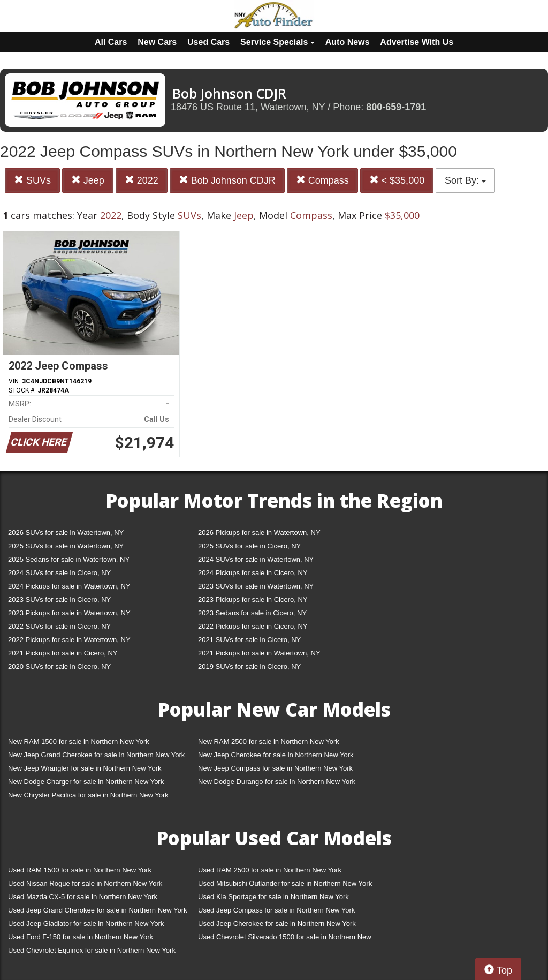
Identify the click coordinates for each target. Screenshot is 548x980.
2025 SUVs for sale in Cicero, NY (249, 546)
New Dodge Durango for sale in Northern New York (277, 782)
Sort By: (465, 180)
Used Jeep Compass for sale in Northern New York (276, 910)
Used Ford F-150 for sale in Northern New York (81, 937)
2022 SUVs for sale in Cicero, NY (59, 626)
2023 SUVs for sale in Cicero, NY (59, 600)
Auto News (348, 42)
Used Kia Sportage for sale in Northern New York (273, 897)
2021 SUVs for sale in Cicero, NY (249, 640)
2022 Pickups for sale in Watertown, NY (69, 640)
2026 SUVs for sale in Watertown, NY (66, 533)
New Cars (157, 42)
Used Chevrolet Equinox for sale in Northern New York (92, 950)
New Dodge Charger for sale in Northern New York (86, 782)
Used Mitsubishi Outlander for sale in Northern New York (285, 883)
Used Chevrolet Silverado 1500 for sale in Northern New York (285, 939)
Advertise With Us (417, 42)
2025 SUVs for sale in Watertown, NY (66, 546)
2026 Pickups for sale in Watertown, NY (259, 533)
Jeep (88, 180)
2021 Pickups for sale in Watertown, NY (259, 653)
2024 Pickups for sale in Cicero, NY (253, 573)
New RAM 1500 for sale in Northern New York (79, 741)
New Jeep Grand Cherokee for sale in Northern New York (96, 755)
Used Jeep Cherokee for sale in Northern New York (277, 924)
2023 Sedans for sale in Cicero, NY (252, 613)
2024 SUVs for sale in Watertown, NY (256, 559)
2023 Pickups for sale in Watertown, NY (69, 613)
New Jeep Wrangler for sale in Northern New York (85, 768)
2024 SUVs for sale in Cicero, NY (59, 573)
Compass (322, 180)
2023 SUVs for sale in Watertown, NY (256, 586)
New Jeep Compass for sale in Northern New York (275, 768)
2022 (142, 180)
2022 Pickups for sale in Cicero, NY (253, 626)
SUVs (32, 180)
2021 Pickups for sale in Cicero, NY (63, 653)
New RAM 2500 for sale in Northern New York (269, 741)
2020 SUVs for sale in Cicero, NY (59, 666)
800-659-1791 (396, 107)
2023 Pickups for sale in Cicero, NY (253, 600)
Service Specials (277, 42)
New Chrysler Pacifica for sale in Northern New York (88, 795)
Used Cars (208, 42)
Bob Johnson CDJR (227, 180)
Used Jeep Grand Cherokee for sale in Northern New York (98, 910)
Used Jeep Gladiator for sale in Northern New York (86, 924)
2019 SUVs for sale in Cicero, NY (249, 666)
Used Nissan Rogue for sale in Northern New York (85, 883)
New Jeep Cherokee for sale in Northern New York (276, 755)
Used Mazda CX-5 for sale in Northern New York (83, 897)
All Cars (111, 42)
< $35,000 (397, 180)
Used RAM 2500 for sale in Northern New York (270, 870)
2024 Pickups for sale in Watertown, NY (69, 586)
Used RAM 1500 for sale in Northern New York (80, 870)
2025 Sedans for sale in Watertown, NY (69, 559)
